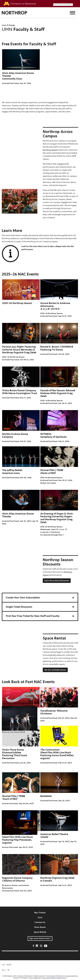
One (5, 965)
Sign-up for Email (40, 939)
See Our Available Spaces (55, 670)
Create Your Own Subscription (23, 598)
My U (5, 970)
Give (40, 917)
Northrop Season (50, 150)
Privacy (35, 978)
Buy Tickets (40, 913)
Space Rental (40, 932)
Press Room (40, 927)
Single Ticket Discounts (19, 607)
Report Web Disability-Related (55, 978)
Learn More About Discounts (57, 581)
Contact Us (40, 922)
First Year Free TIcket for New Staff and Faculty (33, 616)
